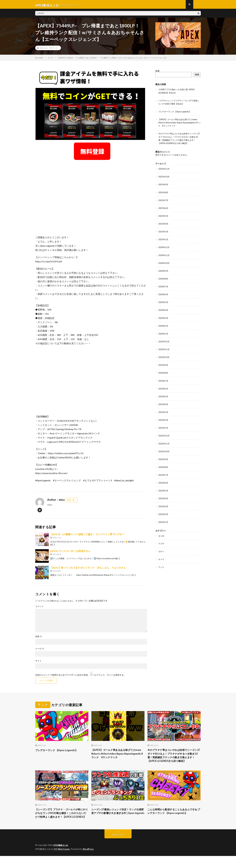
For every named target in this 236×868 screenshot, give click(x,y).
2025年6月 (163, 209)
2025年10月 (164, 178)
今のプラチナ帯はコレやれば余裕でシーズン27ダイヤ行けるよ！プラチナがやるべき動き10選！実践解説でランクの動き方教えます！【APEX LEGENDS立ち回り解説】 (174, 760)
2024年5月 (163, 303)
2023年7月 (163, 382)
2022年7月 (163, 476)
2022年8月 (163, 468)
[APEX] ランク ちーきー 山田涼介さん (70, 553)
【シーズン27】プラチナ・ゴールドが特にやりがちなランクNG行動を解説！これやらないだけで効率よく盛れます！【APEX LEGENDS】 (61, 823)
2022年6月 (163, 483)
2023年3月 (163, 413)
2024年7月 (163, 288)
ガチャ (161, 552)
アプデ (161, 544)
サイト (38, 662)
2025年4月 (163, 225)
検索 (157, 73)
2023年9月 (163, 366)
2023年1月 (163, 429)
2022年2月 (163, 515)
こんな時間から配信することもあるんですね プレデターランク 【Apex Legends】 (174, 819)
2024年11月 (164, 256)
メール (40, 650)
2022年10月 (164, 452)
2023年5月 (163, 397)
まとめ (161, 536)
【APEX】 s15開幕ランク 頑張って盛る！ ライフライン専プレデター (87, 536)
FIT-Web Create (62, 861)
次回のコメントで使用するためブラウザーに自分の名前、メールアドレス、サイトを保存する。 (81, 677)
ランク (55, 50)
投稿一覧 (71, 502)
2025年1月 (163, 241)
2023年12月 (164, 343)
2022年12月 (164, 436)
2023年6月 (163, 390)
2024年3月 (163, 319)
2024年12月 (164, 249)
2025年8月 (163, 194)
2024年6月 (163, 296)
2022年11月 (164, 444)
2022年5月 (163, 491)
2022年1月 (163, 523)
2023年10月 (164, 358)
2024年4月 (163, 311)
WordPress (89, 861)
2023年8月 (163, 374)
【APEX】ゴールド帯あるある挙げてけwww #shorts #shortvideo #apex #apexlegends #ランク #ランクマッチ (179, 124)
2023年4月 (163, 405)
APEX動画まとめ (61, 857)
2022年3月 (163, 507)
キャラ (161, 560)
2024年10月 (164, 264)
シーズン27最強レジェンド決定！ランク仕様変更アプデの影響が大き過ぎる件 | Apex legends (117, 821)
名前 (39, 638)
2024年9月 (163, 272)
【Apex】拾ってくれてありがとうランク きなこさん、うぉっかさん (88, 569)
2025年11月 (164, 170)
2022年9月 (163, 460)
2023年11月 (164, 350)
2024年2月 (163, 327)
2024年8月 (163, 280)
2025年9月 (163, 186)
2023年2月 (163, 421)
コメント (39, 608)
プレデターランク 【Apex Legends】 (176, 113)
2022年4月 (163, 499)
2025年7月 (163, 202)
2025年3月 (163, 233)
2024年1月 (163, 335)
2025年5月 (163, 217)
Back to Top (118, 847)
